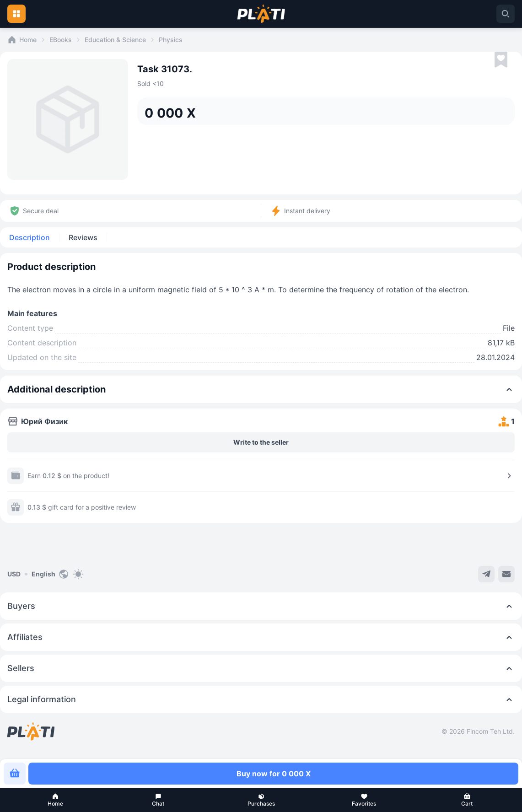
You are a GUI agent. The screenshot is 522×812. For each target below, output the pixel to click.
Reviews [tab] (83, 237)
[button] (55, 800)
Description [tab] (30, 237)
